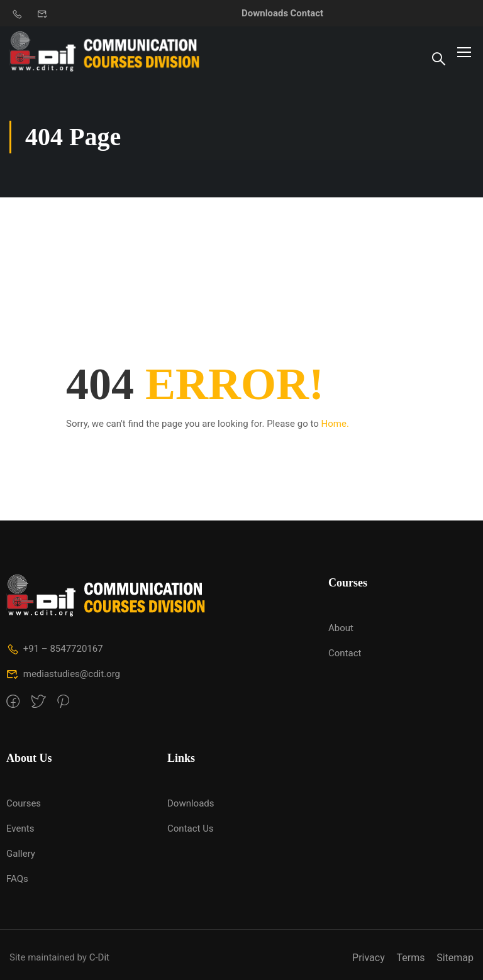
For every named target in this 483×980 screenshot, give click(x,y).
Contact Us (191, 829)
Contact (307, 13)
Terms (410, 958)
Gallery (21, 854)
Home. (335, 424)
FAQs (17, 879)
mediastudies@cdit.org (63, 674)
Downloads (265, 13)
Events (20, 829)
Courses (24, 803)
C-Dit (99, 957)
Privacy (369, 958)
